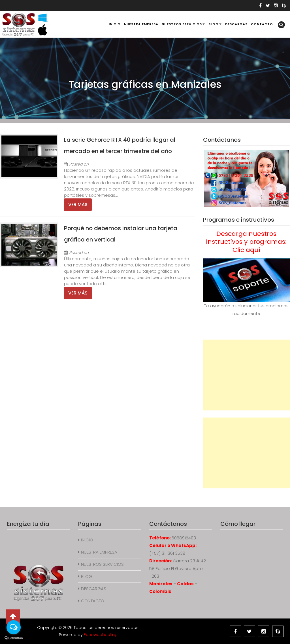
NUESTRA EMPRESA (141, 24)
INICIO (115, 24)
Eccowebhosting (101, 635)
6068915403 (184, 538)
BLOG (214, 24)
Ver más (78, 205)
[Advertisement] (247, 375)
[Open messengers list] (14, 627)
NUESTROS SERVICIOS (182, 24)
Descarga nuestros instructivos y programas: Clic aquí (246, 242)
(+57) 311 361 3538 (167, 553)
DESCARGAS (236, 24)
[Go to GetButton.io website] (14, 638)
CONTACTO (262, 24)
